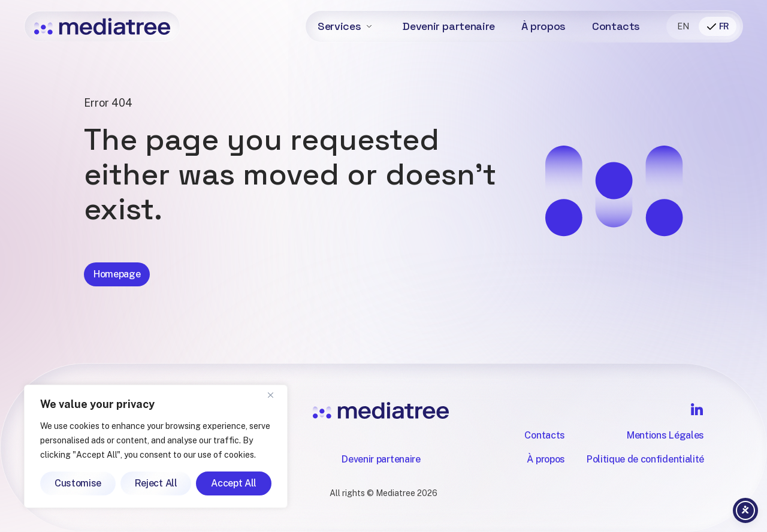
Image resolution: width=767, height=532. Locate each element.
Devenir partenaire (449, 26)
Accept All (234, 483)
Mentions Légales (665, 435)
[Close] (275, 395)
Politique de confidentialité (645, 459)
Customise (78, 483)
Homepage (117, 285)
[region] (156, 446)
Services (339, 26)
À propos (543, 26)
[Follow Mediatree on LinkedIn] (697, 409)
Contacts (616, 26)
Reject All (156, 483)
